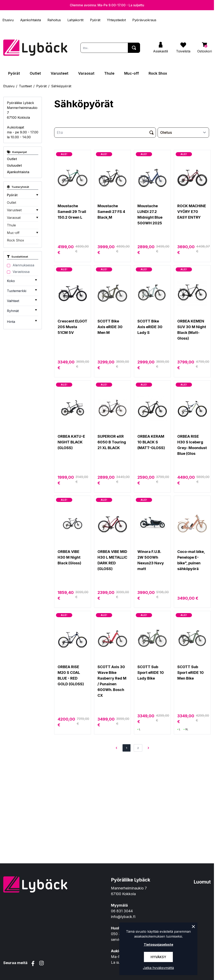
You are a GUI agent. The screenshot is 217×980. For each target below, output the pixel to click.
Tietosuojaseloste (158, 945)
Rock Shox (158, 73)
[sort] (183, 133)
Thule (109, 73)
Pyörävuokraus (144, 20)
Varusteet (60, 73)
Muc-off (132, 73)
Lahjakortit (75, 20)
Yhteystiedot (116, 20)
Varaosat (86, 73)
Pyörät (95, 20)
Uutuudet (14, 165)
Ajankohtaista (31, 20)
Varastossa (21, 272)
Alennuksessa (23, 265)
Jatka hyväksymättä (158, 968)
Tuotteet (25, 86)
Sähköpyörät (61, 86)
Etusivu (8, 20)
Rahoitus (54, 20)
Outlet (35, 73)
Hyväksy (158, 957)
